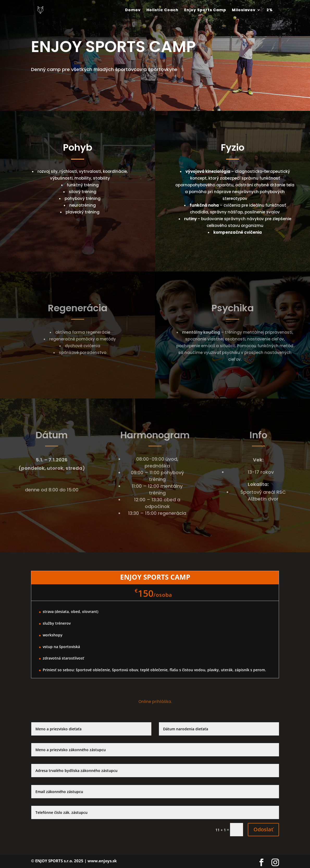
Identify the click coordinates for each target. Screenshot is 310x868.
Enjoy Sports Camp (205, 10)
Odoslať (263, 829)
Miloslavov (244, 10)
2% (270, 10)
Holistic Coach (162, 10)
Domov (133, 10)
